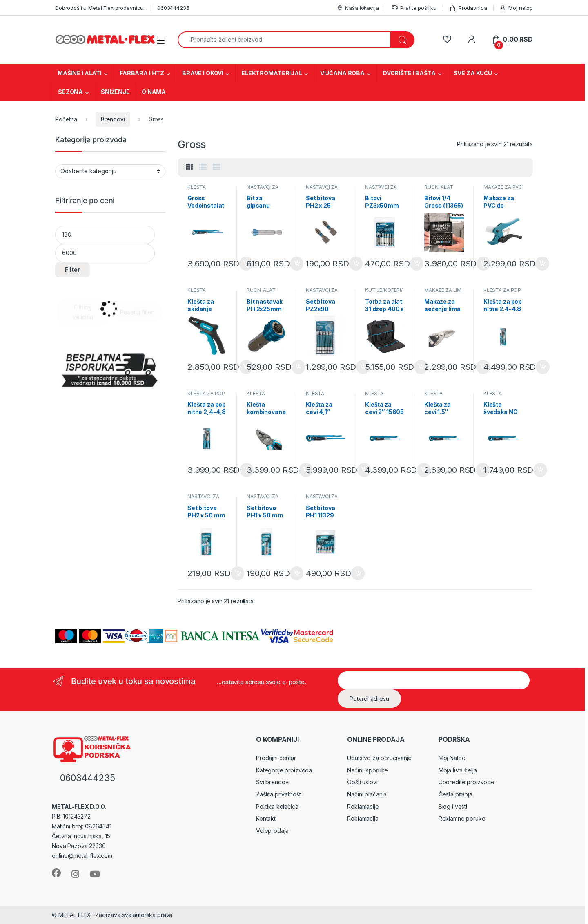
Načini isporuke (367, 770)
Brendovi (113, 119)
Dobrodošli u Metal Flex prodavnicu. (100, 8)
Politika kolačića (277, 807)
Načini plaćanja (367, 794)
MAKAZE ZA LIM (443, 290)
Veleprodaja (272, 831)
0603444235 (173, 8)
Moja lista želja (458, 770)
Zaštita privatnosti (279, 794)
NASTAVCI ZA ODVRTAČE (262, 190)
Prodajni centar (276, 758)
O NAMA (154, 92)
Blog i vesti (453, 807)
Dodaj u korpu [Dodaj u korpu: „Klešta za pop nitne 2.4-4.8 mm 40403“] (543, 367)
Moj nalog (516, 8)
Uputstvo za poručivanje (379, 758)
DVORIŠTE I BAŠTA (409, 73)
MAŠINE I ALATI (80, 73)
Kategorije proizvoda (284, 770)
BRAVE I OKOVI (203, 73)
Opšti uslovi (362, 782)
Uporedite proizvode (467, 782)
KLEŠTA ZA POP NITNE (502, 293)
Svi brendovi (273, 782)
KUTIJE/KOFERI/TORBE (384, 293)
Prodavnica (468, 8)
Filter (72, 270)
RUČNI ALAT (439, 187)
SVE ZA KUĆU (473, 73)
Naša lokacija (358, 8)
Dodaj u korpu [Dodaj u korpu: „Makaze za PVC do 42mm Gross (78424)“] (542, 264)
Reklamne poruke (462, 818)
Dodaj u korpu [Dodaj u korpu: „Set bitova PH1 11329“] (358, 573)
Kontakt (266, 818)
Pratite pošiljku (414, 8)
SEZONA (70, 92)
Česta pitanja (455, 794)
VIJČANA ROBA (342, 73)
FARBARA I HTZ (142, 73)
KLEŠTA (197, 187)
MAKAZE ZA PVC (503, 187)
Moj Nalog (452, 758)
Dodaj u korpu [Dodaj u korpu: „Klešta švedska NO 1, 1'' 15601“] (540, 470)
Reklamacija (363, 818)
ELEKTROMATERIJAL (272, 73)
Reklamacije (363, 807)
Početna (66, 119)
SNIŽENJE (115, 92)
